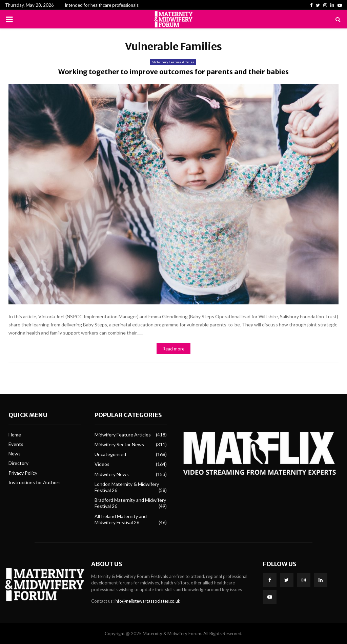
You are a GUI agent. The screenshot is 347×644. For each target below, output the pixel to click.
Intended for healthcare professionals (102, 5)
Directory (18, 463)
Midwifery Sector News (119, 444)
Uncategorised (110, 454)
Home (15, 435)
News (15, 454)
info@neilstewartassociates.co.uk (147, 601)
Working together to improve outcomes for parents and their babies (173, 72)
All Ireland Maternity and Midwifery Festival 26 (121, 519)
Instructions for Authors (35, 482)
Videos (102, 464)
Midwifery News (112, 474)
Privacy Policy (23, 473)
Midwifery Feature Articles (173, 62)
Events (16, 444)
